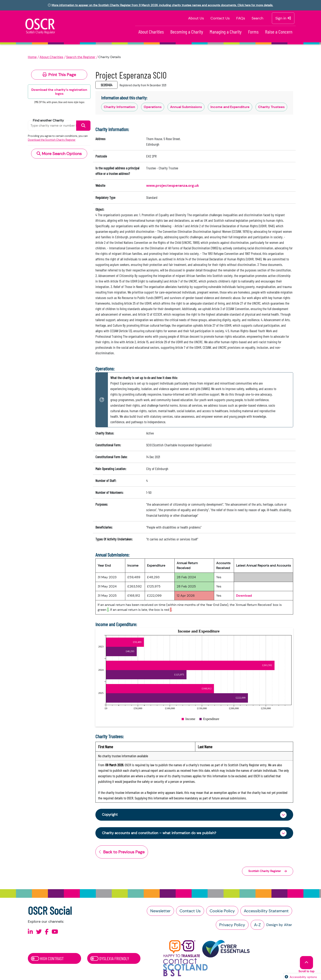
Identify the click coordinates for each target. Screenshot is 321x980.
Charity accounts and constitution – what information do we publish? (161, 833)
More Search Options (59, 154)
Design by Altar (279, 925)
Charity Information (119, 107)
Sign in (283, 18)
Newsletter (160, 911)
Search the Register (81, 57)
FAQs (241, 18)
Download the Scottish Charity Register (52, 140)
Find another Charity (48, 120)
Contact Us (220, 18)
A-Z (257, 925)
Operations (153, 107)
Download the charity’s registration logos (59, 92)
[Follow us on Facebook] (47, 932)
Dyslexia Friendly (110, 959)
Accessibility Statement (266, 911)
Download (244, 596)
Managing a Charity (226, 32)
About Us (196, 18)
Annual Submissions (186, 107)
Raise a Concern (279, 32)
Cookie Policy (222, 911)
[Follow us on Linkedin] (30, 932)
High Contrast (47, 959)
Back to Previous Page (122, 853)
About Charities (151, 32)
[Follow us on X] (39, 932)
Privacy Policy (232, 925)
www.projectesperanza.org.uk (173, 186)
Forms (253, 32)
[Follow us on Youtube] (55, 932)
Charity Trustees (271, 107)
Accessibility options (303, 977)
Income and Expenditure (230, 107)
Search (257, 18)
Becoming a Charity (187, 32)
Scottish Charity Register (268, 872)
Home (32, 57)
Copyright (110, 815)
